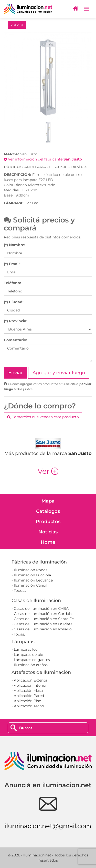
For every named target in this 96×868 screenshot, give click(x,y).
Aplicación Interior (30, 685)
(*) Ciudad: (14, 302)
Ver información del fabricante (43, 159)
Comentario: (15, 340)
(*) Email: (12, 264)
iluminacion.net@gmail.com (48, 826)
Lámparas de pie (28, 655)
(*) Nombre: (15, 245)
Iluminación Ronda (31, 570)
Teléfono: (12, 283)
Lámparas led (26, 649)
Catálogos (48, 511)
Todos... (20, 590)
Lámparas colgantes (32, 660)
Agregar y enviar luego (59, 373)
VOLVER (17, 25)
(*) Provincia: (16, 321)
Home (48, 542)
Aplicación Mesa (28, 691)
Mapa (48, 501)
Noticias (48, 532)
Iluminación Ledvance (33, 580)
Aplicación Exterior (31, 680)
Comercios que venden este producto (43, 417)
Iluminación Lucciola (32, 575)
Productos (48, 522)
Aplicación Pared (29, 696)
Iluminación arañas (31, 665)
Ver (48, 471)
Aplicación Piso (28, 701)
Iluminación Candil (31, 585)
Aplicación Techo (29, 706)
